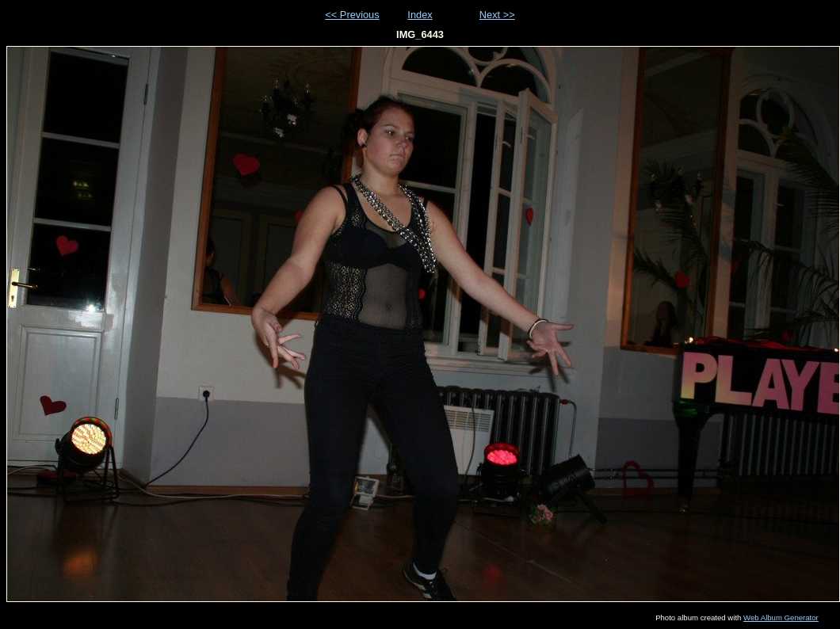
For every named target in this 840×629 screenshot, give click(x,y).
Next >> (497, 15)
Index (420, 15)
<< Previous (352, 15)
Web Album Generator (781, 618)
